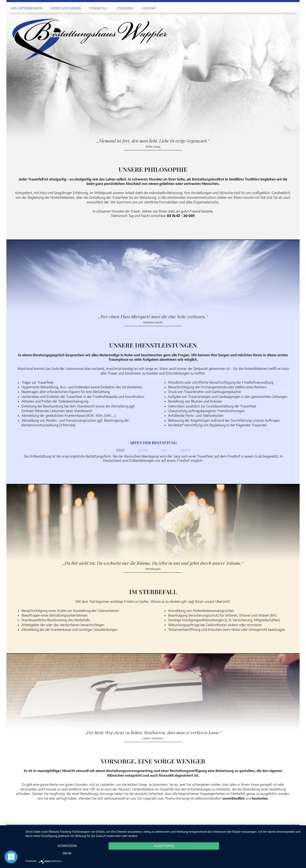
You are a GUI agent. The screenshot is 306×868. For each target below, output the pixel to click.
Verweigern (67, 853)
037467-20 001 (81, 829)
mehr (260, 853)
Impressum (273, 829)
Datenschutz (288, 829)
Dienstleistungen (66, 8)
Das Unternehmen (26, 8)
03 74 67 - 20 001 (181, 216)
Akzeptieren (164, 853)
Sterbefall (99, 8)
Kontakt (149, 8)
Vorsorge (125, 8)
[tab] (120, 451)
